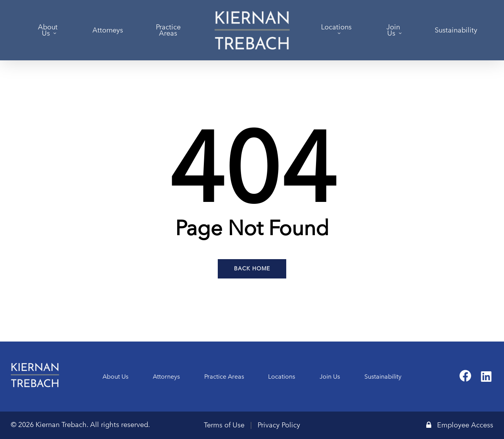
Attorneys (166, 377)
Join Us (330, 377)
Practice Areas (224, 377)
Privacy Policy (279, 425)
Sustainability (383, 377)
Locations (282, 377)
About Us (115, 377)
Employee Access (460, 425)
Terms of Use (224, 425)
